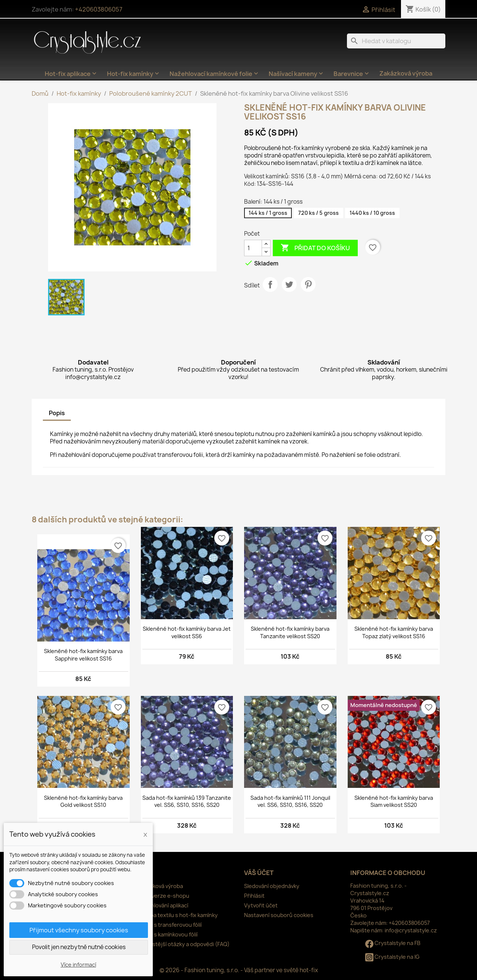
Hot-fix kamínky (134, 74)
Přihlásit (254, 896)
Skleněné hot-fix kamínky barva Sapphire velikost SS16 (83, 655)
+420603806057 (99, 9)
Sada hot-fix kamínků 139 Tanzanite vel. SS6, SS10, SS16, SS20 (187, 801)
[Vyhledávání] (396, 41)
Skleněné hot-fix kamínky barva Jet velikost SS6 (187, 632)
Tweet (289, 284)
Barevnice (352, 74)
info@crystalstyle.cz (411, 930)
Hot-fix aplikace (71, 74)
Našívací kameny (297, 74)
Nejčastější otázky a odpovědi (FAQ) (184, 944)
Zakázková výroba (406, 73)
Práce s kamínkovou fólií (168, 934)
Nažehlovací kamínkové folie (215, 74)
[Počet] (253, 248)
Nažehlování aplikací (163, 905)
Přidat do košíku (315, 248)
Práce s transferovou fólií (170, 925)
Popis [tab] (57, 413)
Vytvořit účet (261, 905)
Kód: (250, 184)
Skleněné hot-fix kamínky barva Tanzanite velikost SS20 (290, 632)
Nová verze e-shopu (164, 896)
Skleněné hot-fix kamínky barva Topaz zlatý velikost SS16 (394, 632)
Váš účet (259, 873)
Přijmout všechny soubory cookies (79, 930)
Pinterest (308, 284)
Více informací (78, 965)
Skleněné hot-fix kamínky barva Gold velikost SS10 (83, 801)
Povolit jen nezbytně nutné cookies (79, 947)
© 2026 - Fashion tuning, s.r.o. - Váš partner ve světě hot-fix (239, 970)
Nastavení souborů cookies (279, 915)
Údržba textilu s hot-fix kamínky (178, 915)
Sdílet (270, 284)
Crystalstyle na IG (392, 957)
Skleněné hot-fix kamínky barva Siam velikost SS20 (394, 801)
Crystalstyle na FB (393, 943)
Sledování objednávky (272, 886)
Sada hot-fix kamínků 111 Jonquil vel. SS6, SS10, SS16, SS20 (290, 801)
